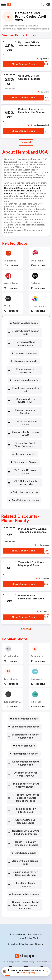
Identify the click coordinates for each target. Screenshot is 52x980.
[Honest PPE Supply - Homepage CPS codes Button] (24, 843)
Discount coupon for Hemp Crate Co (26, 774)
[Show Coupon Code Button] (23, 64)
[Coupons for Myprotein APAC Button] (24, 434)
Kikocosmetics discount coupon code (25, 763)
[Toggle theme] (48, 4)
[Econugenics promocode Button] (24, 727)
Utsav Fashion (39, 306)
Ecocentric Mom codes (25, 894)
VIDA (7, 306)
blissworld (37, 679)
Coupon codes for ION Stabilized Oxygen (25, 873)
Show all (26, 629)
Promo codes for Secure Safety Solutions (26, 785)
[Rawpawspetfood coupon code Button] (24, 343)
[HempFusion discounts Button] (24, 380)
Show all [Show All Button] (26, 142)
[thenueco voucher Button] (24, 454)
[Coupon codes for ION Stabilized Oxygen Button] (24, 873)
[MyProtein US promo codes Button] (24, 472)
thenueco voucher (26, 454)
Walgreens (37, 261)
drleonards (37, 656)
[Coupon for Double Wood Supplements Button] (24, 445)
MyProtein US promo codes (25, 472)
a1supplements (13, 283)
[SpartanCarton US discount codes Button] (24, 821)
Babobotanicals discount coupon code (25, 736)
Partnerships (35, 935)
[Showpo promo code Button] (24, 361)
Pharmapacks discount (26, 754)
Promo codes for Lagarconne (25, 370)
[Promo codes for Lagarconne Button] (24, 370)
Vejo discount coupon (26, 492)
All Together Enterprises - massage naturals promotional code (25, 798)
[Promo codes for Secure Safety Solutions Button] (24, 785)
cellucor (36, 283)
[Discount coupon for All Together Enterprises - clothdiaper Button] (24, 905)
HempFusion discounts (25, 380)
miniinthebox (11, 679)
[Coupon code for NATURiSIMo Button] (24, 401)
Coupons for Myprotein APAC (25, 434)
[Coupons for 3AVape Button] (24, 462)
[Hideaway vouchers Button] (24, 353)
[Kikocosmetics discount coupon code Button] (24, 763)
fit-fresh (36, 702)
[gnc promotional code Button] (24, 719)
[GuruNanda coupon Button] (24, 853)
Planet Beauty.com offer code (26, 390)
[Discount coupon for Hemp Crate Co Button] (24, 774)
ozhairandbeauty (14, 656)
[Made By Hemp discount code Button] (24, 862)
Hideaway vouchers (26, 353)
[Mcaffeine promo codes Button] (24, 500)
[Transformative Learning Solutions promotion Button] (24, 832)
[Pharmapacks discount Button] (24, 754)
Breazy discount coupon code (25, 332)
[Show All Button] (26, 629)
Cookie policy (28, 973)
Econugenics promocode (26, 727)
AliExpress (10, 261)
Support (40, 944)
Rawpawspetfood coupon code (26, 343)
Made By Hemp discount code (25, 862)
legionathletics (13, 702)
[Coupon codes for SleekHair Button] (24, 412)
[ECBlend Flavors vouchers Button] (24, 884)
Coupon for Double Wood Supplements (25, 445)
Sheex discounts (25, 746)
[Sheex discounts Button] (24, 746)
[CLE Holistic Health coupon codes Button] (24, 483)
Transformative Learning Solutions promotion (26, 832)
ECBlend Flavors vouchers (26, 884)
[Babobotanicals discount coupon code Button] (24, 736)
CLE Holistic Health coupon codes (26, 483)
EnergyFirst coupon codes (26, 423)
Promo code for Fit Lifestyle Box (25, 810)
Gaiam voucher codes (25, 323)
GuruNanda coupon (25, 853)
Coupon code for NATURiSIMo (25, 401)
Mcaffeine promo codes (25, 500)
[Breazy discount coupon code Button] (24, 332)
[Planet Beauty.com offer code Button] (24, 390)
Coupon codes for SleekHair (26, 412)
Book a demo (17, 935)
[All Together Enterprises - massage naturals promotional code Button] (24, 798)
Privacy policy (28, 962)
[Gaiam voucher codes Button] (24, 323)
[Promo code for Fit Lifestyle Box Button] (24, 810)
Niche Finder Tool (28, 938)
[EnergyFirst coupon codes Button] (24, 423)
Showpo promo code (26, 361)
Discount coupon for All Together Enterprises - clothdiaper (26, 905)
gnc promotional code (25, 719)
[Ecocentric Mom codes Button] (24, 894)
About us (13, 944)
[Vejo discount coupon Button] (24, 492)
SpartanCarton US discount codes (26, 821)
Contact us (27, 944)
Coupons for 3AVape (25, 462)
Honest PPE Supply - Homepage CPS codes (26, 843)
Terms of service (43, 962)
